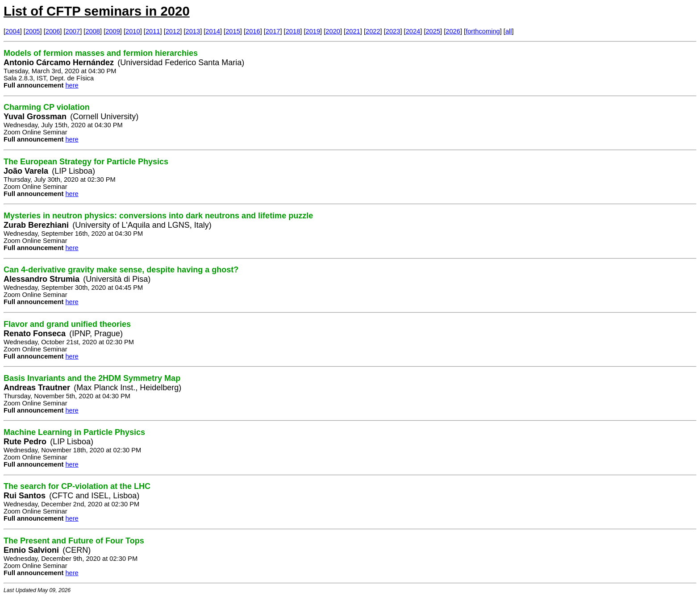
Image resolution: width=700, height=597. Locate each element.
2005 (33, 31)
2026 (453, 31)
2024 (413, 31)
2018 (293, 31)
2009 (113, 31)
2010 (133, 31)
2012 (173, 31)
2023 (393, 31)
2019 (313, 31)
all (509, 31)
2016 (253, 31)
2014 (213, 31)
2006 (53, 31)
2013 (193, 31)
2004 (13, 31)
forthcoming (483, 31)
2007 (73, 31)
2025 (433, 31)
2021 (353, 31)
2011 (153, 31)
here (72, 85)
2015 (233, 31)
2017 (273, 31)
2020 (333, 31)
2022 (373, 31)
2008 (93, 31)
